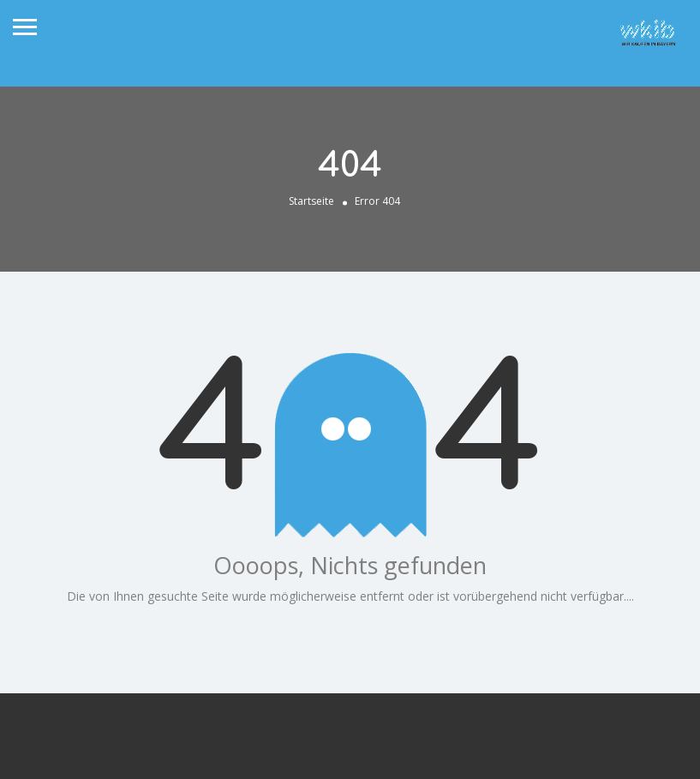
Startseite (311, 201)
